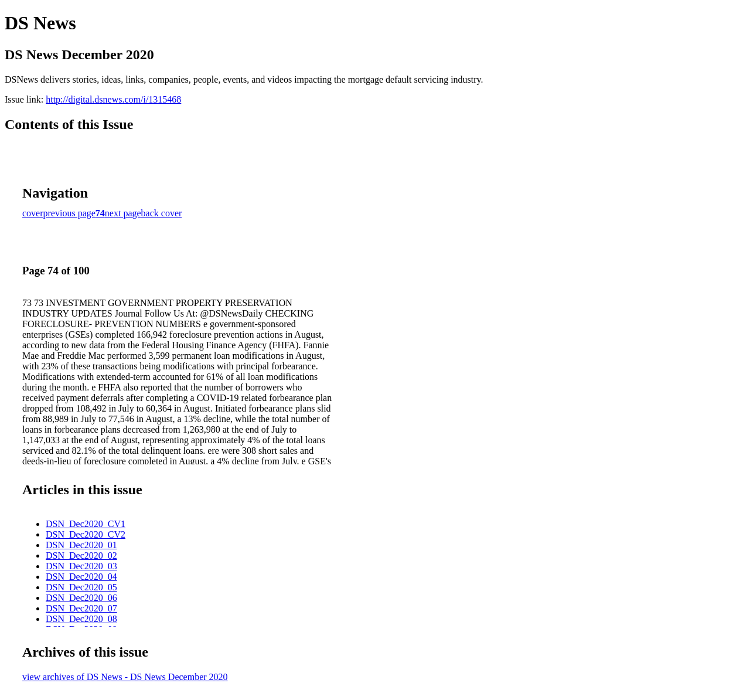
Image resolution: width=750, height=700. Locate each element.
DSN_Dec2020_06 (81, 598)
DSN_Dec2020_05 (81, 587)
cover (33, 213)
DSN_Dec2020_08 (81, 619)
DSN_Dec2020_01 (81, 545)
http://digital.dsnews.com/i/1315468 (113, 99)
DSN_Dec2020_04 (81, 577)
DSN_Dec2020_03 (81, 566)
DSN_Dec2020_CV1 (86, 524)
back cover (162, 213)
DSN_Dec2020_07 (81, 608)
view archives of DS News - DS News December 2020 (125, 677)
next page (123, 213)
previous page (69, 213)
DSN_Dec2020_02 (81, 555)
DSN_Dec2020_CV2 (86, 534)
